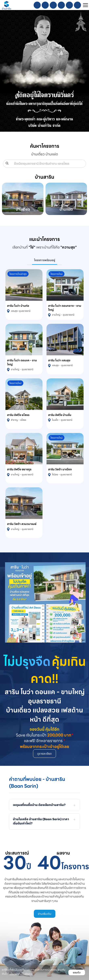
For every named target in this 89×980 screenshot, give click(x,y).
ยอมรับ (77, 972)
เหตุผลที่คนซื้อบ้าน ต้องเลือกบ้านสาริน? (39, 805)
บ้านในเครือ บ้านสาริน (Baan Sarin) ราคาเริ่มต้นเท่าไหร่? (41, 821)
